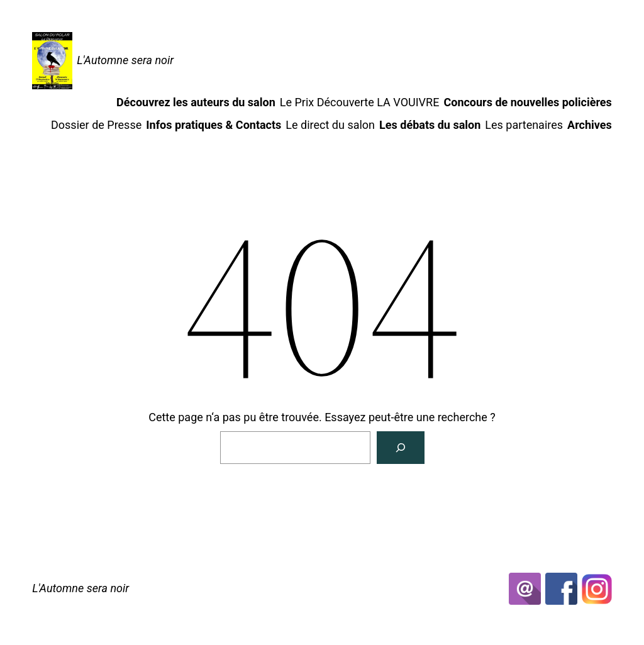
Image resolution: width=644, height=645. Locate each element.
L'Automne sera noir (125, 60)
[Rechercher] (401, 448)
